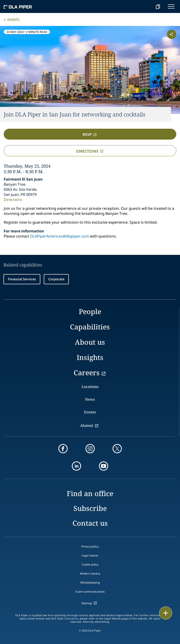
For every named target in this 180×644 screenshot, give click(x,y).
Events (13, 20)
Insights (90, 357)
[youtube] (104, 466)
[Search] (146, 6)
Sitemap (87, 603)
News (90, 399)
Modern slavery (90, 574)
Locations (90, 387)
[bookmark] (158, 6)
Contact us (90, 523)
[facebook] (63, 449)
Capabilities (90, 327)
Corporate (56, 279)
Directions (13, 200)
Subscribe (90, 508)
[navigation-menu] (171, 6)
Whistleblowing (90, 583)
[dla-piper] (18, 6)
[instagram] (90, 449)
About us (90, 342)
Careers (87, 373)
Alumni (87, 425)
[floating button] (166, 613)
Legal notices (90, 555)
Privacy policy (90, 546)
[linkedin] (76, 466)
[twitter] (117, 449)
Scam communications (90, 592)
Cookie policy (90, 564)
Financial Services (22, 279)
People (90, 311)
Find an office (90, 493)
